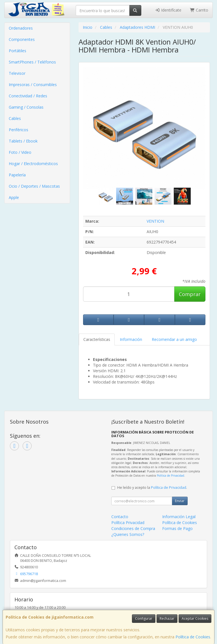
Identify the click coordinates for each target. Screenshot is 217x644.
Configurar (144, 618)
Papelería (17, 175)
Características (97, 339)
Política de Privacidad (171, 476)
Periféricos (19, 130)
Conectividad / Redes (28, 96)
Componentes (22, 39)
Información (131, 339)
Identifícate (168, 10)
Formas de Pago (177, 528)
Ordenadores (21, 28)
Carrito (199, 10)
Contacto (120, 517)
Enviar (180, 501)
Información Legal (179, 517)
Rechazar (167, 618)
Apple (14, 197)
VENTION (155, 221)
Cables (15, 118)
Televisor (17, 73)
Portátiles (18, 51)
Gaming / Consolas (26, 107)
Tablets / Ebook (23, 141)
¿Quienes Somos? (128, 534)
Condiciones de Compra (133, 528)
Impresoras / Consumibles (33, 85)
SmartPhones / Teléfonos (32, 62)
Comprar (190, 294)
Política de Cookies (193, 637)
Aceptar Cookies (195, 618)
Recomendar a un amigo (174, 339)
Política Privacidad (128, 523)
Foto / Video (20, 152)
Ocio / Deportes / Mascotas (34, 186)
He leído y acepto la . (152, 488)
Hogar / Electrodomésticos (33, 164)
